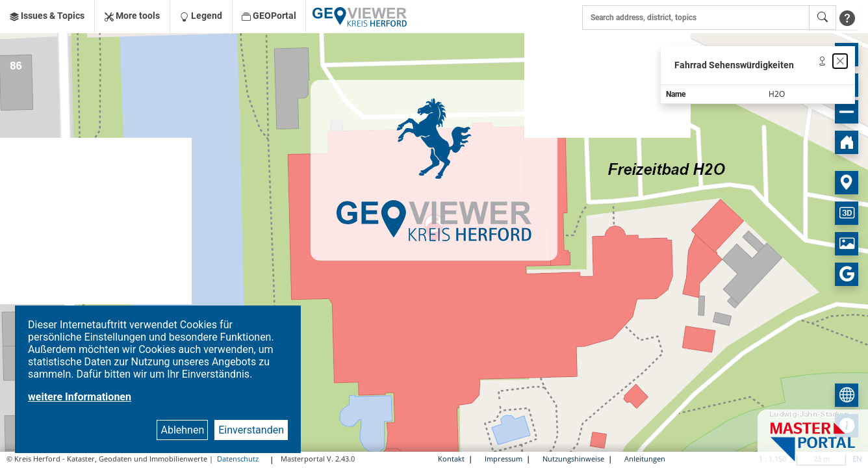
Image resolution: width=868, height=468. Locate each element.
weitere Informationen (80, 397)
